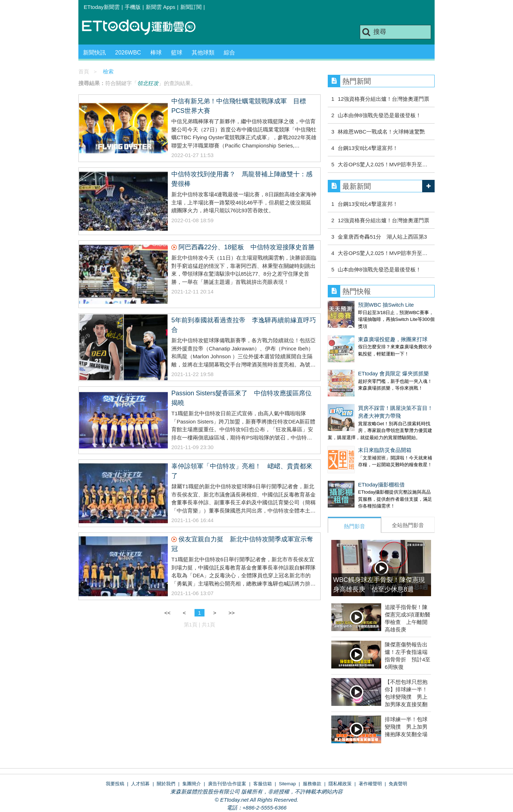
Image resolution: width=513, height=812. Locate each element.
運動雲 (144, 28)
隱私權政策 (340, 748)
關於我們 (166, 748)
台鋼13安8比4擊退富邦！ (368, 148)
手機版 (133, 7)
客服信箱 (263, 748)
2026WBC (128, 53)
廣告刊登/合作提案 (227, 748)
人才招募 (140, 748)
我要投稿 (115, 748)
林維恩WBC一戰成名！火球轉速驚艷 (381, 132)
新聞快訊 (94, 53)
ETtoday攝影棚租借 (351, 456)
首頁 (84, 71)
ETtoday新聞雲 (102, 7)
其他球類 (203, 53)
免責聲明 (398, 748)
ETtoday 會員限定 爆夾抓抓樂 (363, 359)
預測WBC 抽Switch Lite (356, 305)
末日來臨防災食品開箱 (354, 429)
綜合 (229, 53)
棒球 (156, 53)
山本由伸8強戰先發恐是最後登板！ (379, 115)
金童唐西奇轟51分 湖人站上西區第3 (382, 237)
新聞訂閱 (191, 7)
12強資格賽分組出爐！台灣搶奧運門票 (384, 99)
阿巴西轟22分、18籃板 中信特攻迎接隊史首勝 (247, 247)
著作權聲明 (370, 748)
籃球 (177, 53)
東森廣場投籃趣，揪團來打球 (362, 332)
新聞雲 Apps (160, 7)
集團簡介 (192, 748)
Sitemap (287, 748)
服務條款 (312, 748)
